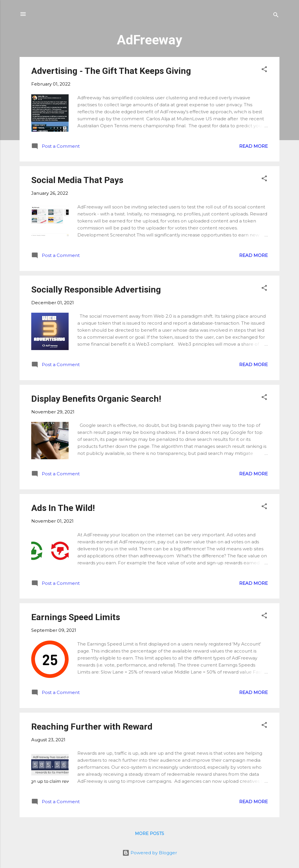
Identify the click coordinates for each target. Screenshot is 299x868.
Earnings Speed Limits (76, 617)
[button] (264, 70)
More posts (149, 834)
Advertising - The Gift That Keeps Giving (111, 71)
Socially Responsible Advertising (96, 289)
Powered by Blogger (150, 853)
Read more (253, 146)
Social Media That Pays (77, 180)
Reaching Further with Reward (92, 727)
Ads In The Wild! (63, 508)
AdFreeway (149, 40)
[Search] (276, 16)
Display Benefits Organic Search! (96, 399)
